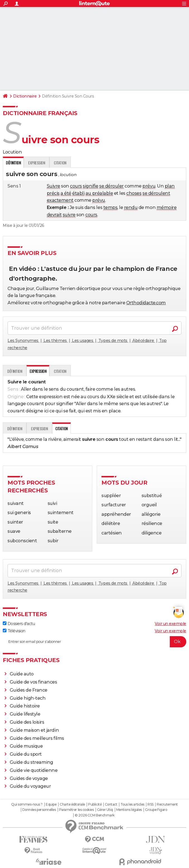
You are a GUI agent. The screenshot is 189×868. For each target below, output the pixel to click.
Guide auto (22, 674)
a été (66, 193)
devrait (54, 215)
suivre (69, 215)
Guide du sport (26, 754)
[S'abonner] (94, 642)
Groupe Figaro (156, 810)
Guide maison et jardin (34, 730)
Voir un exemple (170, 624)
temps (111, 207)
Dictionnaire (25, 96)
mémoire (167, 207)
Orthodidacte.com (146, 303)
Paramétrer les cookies (76, 810)
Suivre (54, 186)
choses (134, 193)
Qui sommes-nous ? (27, 804)
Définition (15, 371)
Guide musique (26, 746)
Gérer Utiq (105, 810)
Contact (111, 804)
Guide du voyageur (30, 786)
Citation (60, 163)
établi (78, 193)
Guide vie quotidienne (34, 770)
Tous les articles (132, 804)
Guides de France (29, 690)
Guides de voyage (29, 778)
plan (170, 186)
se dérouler (112, 186)
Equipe (51, 804)
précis (53, 193)
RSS (151, 804)
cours (76, 186)
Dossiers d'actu (19, 624)
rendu (131, 207)
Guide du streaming (31, 762)
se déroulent (156, 193)
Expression (37, 163)
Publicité (95, 804)
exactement (60, 200)
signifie (90, 186)
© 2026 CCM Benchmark (94, 815)
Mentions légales (129, 810)
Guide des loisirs (27, 722)
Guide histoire (25, 706)
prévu (149, 186)
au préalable (99, 193)
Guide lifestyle (25, 714)
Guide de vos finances (33, 682)
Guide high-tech (28, 698)
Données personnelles (39, 810)
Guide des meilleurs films (37, 738)
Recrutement (167, 804)
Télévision (14, 631)
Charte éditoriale (72, 804)
